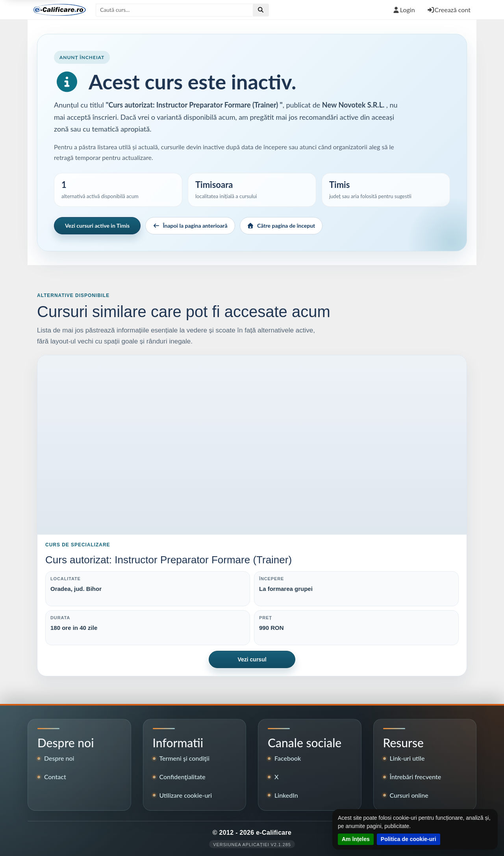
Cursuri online (409, 795)
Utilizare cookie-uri (186, 795)
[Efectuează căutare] (261, 10)
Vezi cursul (252, 659)
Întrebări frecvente (416, 777)
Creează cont (449, 10)
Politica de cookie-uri (409, 839)
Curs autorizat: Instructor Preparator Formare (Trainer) (169, 560)
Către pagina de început (281, 226)
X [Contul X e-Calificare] (276, 777)
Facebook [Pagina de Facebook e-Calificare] (288, 758)
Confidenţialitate (183, 777)
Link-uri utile (407, 758)
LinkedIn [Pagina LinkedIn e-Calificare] (286, 795)
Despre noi (59, 758)
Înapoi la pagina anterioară (190, 226)
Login (404, 10)
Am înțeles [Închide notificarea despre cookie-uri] (356, 839)
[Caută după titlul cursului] (174, 10)
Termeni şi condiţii (184, 758)
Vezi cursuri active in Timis (97, 226)
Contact (55, 777)
